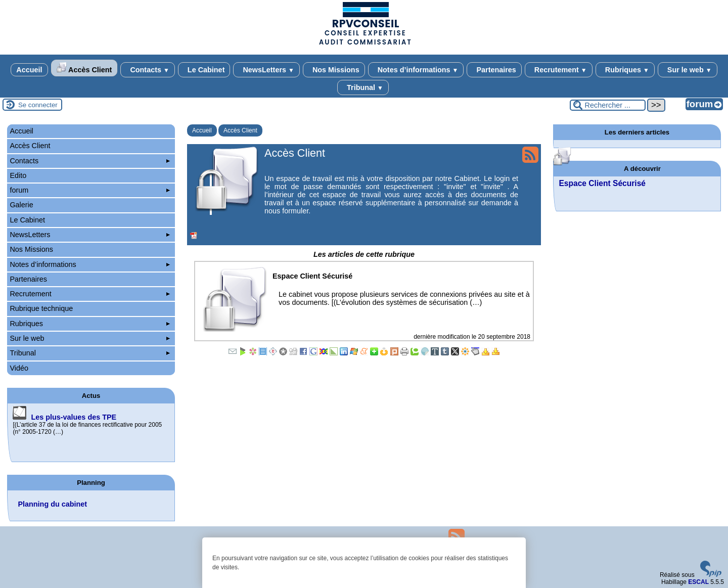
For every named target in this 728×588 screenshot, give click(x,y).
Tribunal (363, 87)
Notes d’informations (416, 70)
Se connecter (38, 105)
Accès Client (84, 68)
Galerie (21, 205)
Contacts (147, 70)
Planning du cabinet (52, 504)
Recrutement (559, 70)
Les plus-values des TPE (74, 417)
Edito (18, 175)
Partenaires (494, 70)
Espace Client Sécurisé (602, 183)
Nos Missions (334, 70)
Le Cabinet (204, 70)
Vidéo (19, 368)
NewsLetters (266, 70)
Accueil (29, 70)
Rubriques (625, 70)
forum (89, 190)
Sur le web (688, 70)
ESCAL (698, 582)
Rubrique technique (41, 308)
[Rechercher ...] (608, 105)
